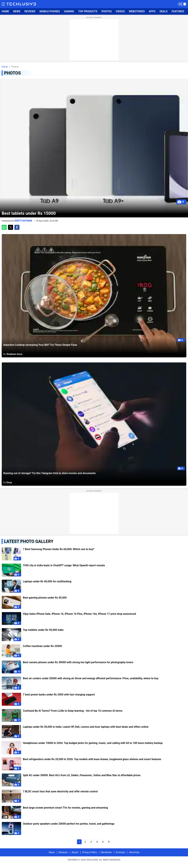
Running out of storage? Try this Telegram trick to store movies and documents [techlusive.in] (49, 473)
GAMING (69, 11)
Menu (3, 4)
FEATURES (178, 11)
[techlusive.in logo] (21, 4)
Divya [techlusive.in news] (9, 482)
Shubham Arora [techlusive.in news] (14, 354)
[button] (4, 227)
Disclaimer (106, 852)
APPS (152, 11)
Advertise (134, 852)
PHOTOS (107, 11)
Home (5, 67)
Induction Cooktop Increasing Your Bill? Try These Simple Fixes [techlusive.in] (40, 345)
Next (109, 842)
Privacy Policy (90, 852)
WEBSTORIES (137, 11)
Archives (120, 852)
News (52, 852)
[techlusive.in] (94, 148)
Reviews (63, 852)
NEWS (17, 11)
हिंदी (180, 4)
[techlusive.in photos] (11, 554)
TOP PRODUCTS (88, 11)
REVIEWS (30, 11)
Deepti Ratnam (23, 221)
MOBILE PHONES (50, 11)
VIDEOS (120, 11)
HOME (5, 11)
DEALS (164, 11)
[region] (94, 40)
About (75, 852)
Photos (15, 67)
